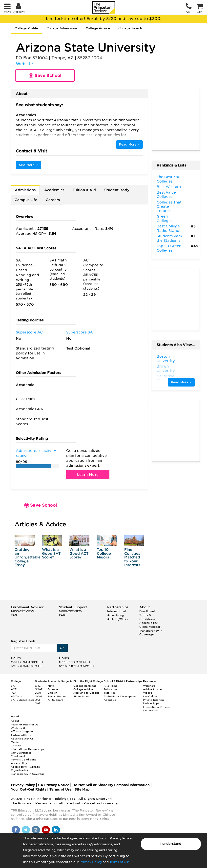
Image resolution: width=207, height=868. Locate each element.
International (116, 611)
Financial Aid (82, 696)
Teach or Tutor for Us (24, 724)
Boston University (166, 359)
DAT (38, 700)
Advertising (116, 615)
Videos (147, 693)
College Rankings (85, 686)
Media (15, 742)
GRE (38, 686)
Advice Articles (153, 689)
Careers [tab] (53, 200)
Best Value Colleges (166, 195)
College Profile (26, 28)
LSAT (38, 693)
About (15, 721)
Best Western (169, 187)
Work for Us (19, 728)
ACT (14, 689)
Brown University (166, 369)
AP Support (55, 700)
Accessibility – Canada (25, 767)
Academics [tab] (54, 190)
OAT (38, 703)
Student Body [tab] (117, 190)
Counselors (150, 710)
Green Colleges (165, 219)
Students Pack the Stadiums (169, 238)
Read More (129, 144)
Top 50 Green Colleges (169, 248)
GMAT (39, 689)
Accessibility (148, 623)
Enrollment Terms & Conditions (147, 615)
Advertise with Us (22, 739)
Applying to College (86, 693)
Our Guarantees (21, 753)
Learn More (88, 475)
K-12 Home (111, 686)
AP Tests (16, 696)
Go (62, 648)
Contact (16, 745)
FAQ (14, 615)
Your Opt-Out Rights (29, 789)
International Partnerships (28, 749)
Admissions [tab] (25, 190)
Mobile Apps (151, 703)
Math (51, 686)
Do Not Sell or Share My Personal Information (111, 785)
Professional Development (121, 696)
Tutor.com (110, 689)
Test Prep (110, 693)
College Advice (98, 28)
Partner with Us (21, 735)
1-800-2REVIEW (22, 611)
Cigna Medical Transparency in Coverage (151, 631)
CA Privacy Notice (54, 785)
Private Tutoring (153, 700)
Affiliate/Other (118, 619)
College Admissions (62, 28)
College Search (130, 28)
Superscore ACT (30, 332)
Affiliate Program (22, 731)
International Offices (156, 707)
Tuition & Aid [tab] (84, 190)
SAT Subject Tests (22, 700)
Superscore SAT (81, 332)
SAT (13, 686)
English (52, 693)
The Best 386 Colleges (168, 179)
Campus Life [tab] (26, 200)
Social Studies (57, 696)
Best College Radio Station (169, 228)
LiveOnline (150, 696)
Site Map (82, 789)
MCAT (39, 696)
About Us (110, 700)
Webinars (149, 686)
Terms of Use (120, 862)
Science (53, 689)
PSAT (14, 693)
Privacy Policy (91, 862)
